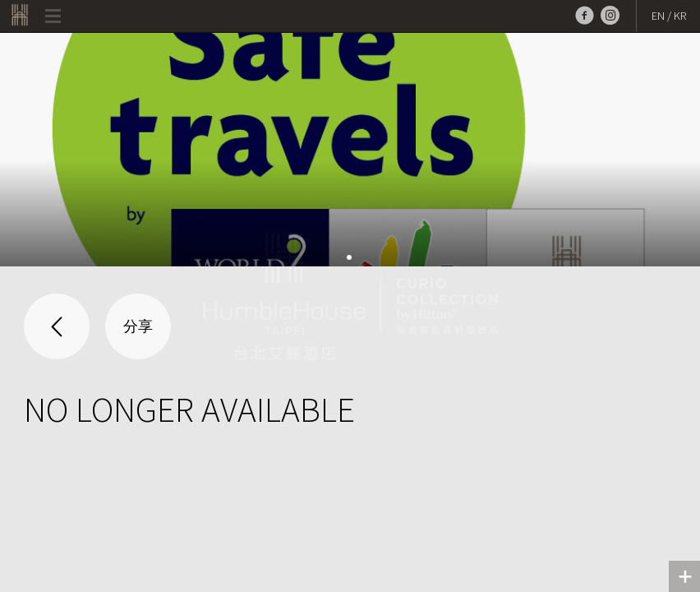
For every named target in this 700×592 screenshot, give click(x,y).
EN (658, 16)
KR (680, 16)
